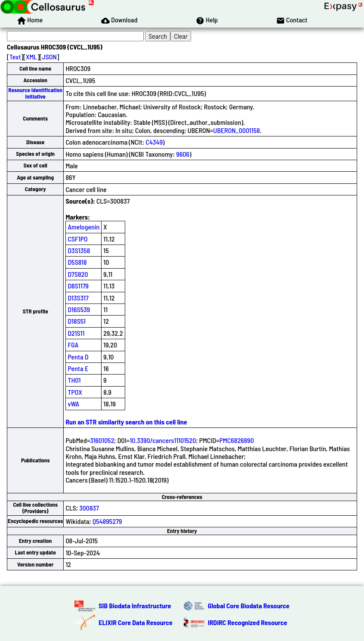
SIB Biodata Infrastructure (135, 605)
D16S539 (79, 309)
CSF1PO (77, 239)
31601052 (102, 440)
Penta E (78, 368)
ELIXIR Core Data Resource (136, 622)
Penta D (78, 357)
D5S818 (77, 262)
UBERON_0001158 (237, 130)
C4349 (154, 142)
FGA (73, 345)
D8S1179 (78, 286)
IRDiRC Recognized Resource (247, 622)
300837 (89, 508)
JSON (49, 57)
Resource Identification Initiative (35, 93)
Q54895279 (107, 521)
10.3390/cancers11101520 (163, 440)
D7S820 (78, 274)
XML (31, 57)
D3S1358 (79, 250)
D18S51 (77, 321)
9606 (183, 154)
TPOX (75, 392)
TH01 (74, 380)
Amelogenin (83, 227)
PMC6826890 (237, 440)
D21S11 (76, 333)
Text (15, 57)
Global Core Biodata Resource (249, 605)
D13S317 (78, 298)
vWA (73, 404)
